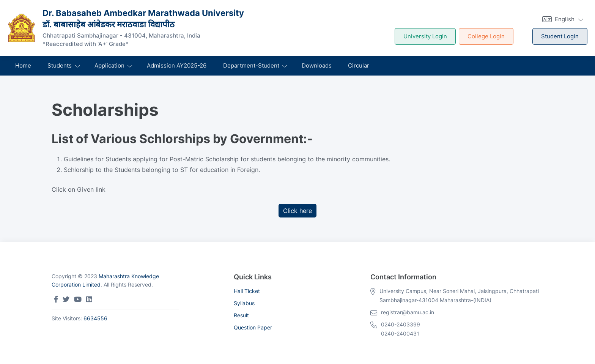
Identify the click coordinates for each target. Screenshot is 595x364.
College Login (486, 36)
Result (241, 315)
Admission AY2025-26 (177, 65)
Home (23, 65)
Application (109, 65)
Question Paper (253, 327)
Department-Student (251, 65)
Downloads (317, 65)
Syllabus (244, 303)
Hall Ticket (247, 291)
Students (60, 65)
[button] (562, 19)
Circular (359, 65)
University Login (425, 36)
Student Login (560, 36)
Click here (297, 211)
